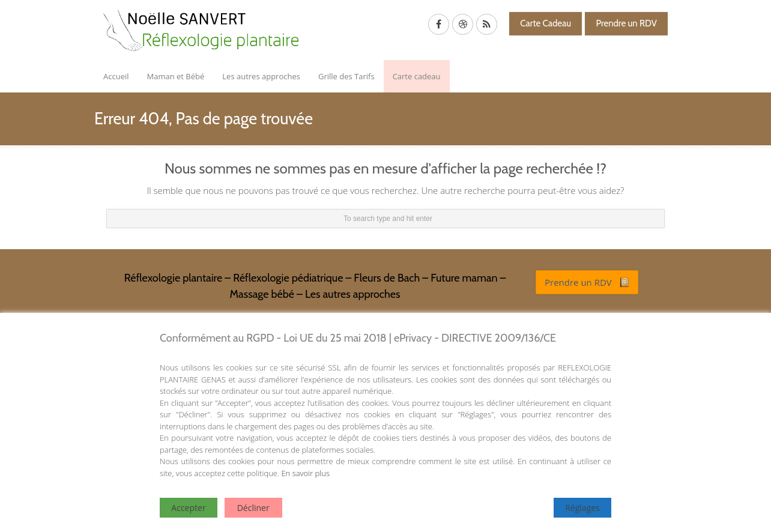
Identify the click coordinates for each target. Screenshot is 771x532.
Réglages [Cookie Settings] (582, 508)
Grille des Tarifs (346, 76)
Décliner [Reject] (253, 508)
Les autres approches (261, 76)
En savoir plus (305, 473)
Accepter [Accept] (188, 508)
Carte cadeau (417, 76)
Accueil (116, 76)
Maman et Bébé (176, 76)
